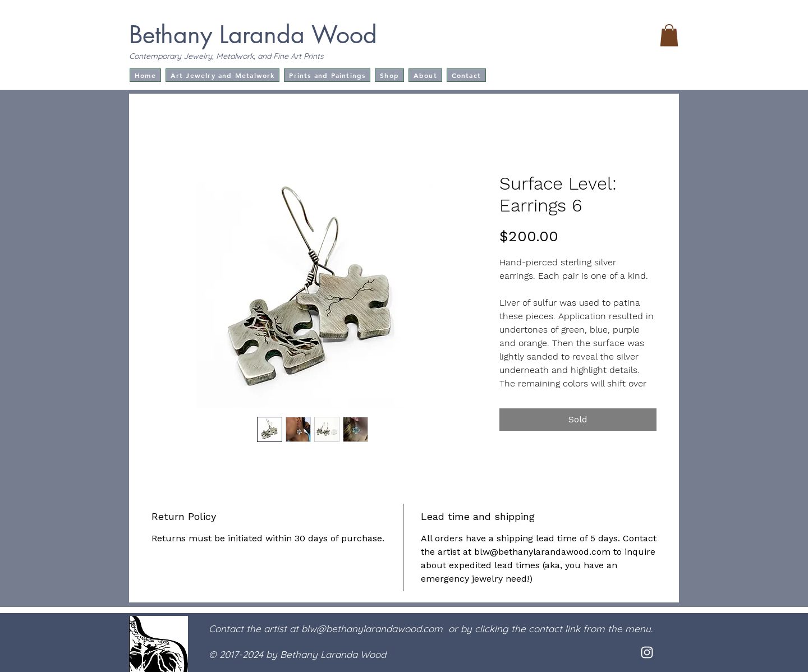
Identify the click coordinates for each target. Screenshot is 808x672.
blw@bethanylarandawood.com (372, 629)
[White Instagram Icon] (647, 652)
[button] (669, 35)
